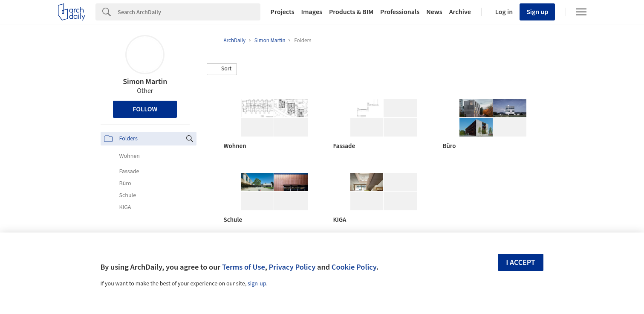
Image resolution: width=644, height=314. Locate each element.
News (434, 12)
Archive (460, 12)
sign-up (257, 284)
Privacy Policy (292, 267)
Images (312, 12)
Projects (283, 12)
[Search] (189, 12)
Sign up (537, 12)
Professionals (400, 12)
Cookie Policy (354, 267)
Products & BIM (351, 12)
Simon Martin (145, 82)
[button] (222, 69)
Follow (145, 109)
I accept (520, 263)
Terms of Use (244, 267)
